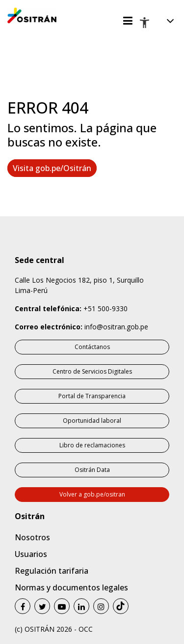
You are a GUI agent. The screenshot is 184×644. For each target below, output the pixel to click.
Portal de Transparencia (92, 396)
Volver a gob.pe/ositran (92, 494)
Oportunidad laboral (92, 421)
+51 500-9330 (105, 308)
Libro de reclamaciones (92, 445)
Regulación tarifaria (52, 571)
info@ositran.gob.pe (116, 327)
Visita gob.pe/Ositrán (52, 168)
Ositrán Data (92, 470)
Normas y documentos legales (71, 587)
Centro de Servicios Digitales (92, 371)
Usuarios (31, 554)
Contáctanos (92, 347)
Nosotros (32, 537)
